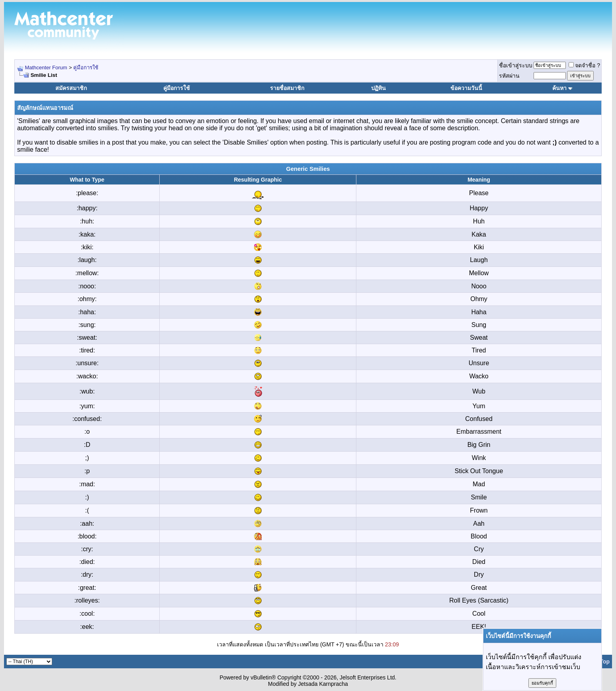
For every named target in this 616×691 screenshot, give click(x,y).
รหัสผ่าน (509, 76)
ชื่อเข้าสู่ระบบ (516, 65)
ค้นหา (559, 88)
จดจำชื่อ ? (584, 65)
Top (605, 662)
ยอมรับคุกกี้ (542, 683)
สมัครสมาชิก (71, 88)
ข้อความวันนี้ (466, 88)
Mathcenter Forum (46, 68)
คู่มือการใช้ (86, 68)
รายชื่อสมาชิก (287, 88)
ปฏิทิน (378, 88)
